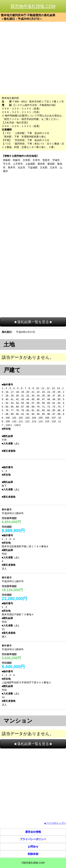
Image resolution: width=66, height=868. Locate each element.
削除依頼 (33, 854)
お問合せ (33, 847)
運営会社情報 (33, 832)
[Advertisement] (33, 58)
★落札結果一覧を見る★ (33, 322)
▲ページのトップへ (55, 823)
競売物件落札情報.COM (33, 6)
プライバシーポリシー (33, 839)
